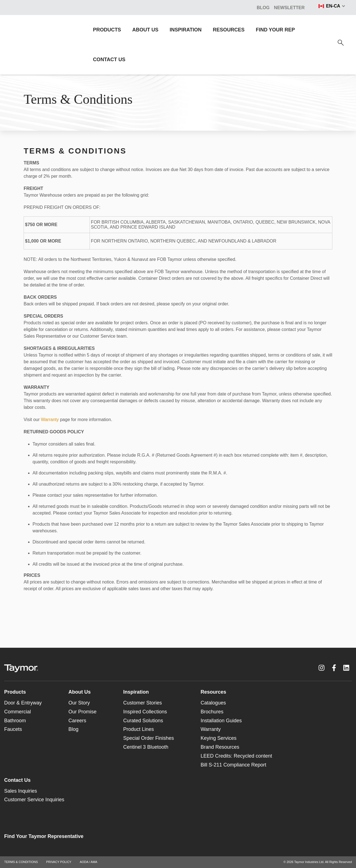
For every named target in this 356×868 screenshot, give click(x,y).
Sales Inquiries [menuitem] (21, 791)
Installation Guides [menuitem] (221, 721)
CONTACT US (109, 60)
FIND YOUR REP (275, 30)
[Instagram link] (322, 668)
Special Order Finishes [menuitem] (149, 738)
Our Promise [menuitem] (82, 712)
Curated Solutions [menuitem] (143, 721)
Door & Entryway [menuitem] (23, 703)
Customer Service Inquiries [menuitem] (34, 800)
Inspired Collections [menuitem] (145, 712)
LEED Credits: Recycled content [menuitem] (236, 756)
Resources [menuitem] (213, 692)
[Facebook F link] (334, 668)
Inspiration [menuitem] (136, 692)
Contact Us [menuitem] (17, 780)
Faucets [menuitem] (13, 729)
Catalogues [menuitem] (213, 703)
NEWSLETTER (289, 8)
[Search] (341, 43)
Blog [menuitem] (73, 729)
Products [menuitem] (15, 692)
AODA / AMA (89, 862)
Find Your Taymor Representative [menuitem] (44, 836)
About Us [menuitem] (80, 692)
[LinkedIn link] (346, 668)
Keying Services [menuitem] (218, 738)
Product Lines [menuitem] (139, 729)
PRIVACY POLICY (59, 862)
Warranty (50, 420)
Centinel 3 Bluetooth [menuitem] (146, 747)
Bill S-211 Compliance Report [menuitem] (233, 765)
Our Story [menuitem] (79, 703)
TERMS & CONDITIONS (21, 862)
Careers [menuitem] (77, 721)
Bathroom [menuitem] (15, 721)
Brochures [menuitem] (212, 712)
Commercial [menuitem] (18, 712)
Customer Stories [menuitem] (143, 703)
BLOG (263, 8)
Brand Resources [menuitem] (220, 747)
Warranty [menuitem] (211, 729)
